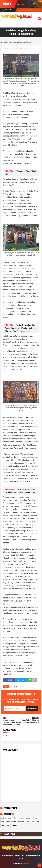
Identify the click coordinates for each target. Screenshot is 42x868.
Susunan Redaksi (8, 856)
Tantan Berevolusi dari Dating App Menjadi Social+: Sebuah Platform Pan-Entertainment (20, 328)
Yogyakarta (15, 825)
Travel (3, 825)
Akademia (4, 818)
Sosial (28, 822)
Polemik (14, 822)
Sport (33, 822)
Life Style (15, 686)
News (3, 822)
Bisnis (10, 818)
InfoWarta (21, 818)
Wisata (8, 825)
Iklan (21, 859)
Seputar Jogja (21, 822)
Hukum (15, 818)
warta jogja (26, 863)
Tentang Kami (20, 856)
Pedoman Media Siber (33, 856)
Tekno (38, 822)
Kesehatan (28, 818)
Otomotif (8, 822)
